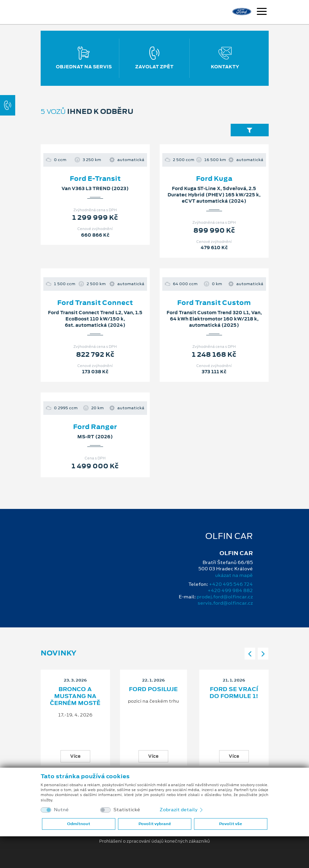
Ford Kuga (214, 179)
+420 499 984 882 (230, 590)
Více (75, 756)
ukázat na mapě (234, 575)
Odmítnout (79, 824)
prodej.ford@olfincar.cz (225, 597)
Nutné (61, 810)
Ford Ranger (95, 427)
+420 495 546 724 (231, 584)
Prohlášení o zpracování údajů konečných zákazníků (154, 841)
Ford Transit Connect (95, 303)
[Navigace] (262, 12)
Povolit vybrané (155, 824)
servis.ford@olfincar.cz (225, 603)
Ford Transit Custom (214, 303)
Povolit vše (231, 824)
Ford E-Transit (95, 179)
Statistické (127, 810)
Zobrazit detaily (182, 810)
